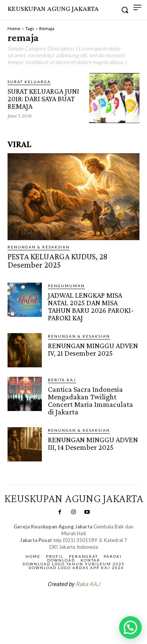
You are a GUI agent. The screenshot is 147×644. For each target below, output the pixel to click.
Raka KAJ (88, 584)
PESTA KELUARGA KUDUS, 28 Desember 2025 (57, 261)
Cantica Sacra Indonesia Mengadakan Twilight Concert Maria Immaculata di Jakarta (90, 400)
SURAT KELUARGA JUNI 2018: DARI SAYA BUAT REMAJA (43, 99)
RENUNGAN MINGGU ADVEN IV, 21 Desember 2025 (93, 349)
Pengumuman (66, 286)
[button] (130, 627)
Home (14, 28)
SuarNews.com (62, 604)
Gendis (96, 604)
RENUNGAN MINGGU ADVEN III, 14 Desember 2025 (93, 443)
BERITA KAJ (62, 380)
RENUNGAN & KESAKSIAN (39, 247)
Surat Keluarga (29, 82)
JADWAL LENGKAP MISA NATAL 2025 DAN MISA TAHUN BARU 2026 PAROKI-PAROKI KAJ (91, 306)
